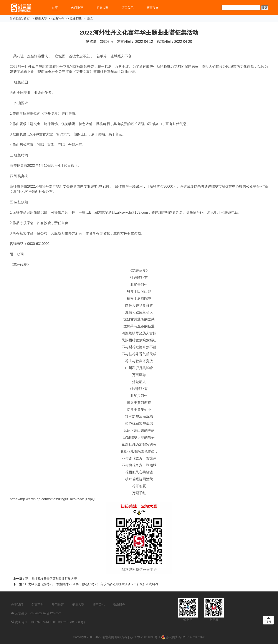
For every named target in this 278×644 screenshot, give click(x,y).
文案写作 (58, 18)
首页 (55, 8)
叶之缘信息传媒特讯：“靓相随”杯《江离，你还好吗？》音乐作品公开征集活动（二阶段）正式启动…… (95, 584)
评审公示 (127, 8)
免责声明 (37, 604)
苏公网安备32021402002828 (183, 637)
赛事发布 (153, 8)
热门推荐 (77, 8)
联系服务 (119, 604)
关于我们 (17, 604)
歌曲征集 (76, 18)
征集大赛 (102, 8)
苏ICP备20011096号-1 (145, 637)
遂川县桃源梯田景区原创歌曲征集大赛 (51, 579)
